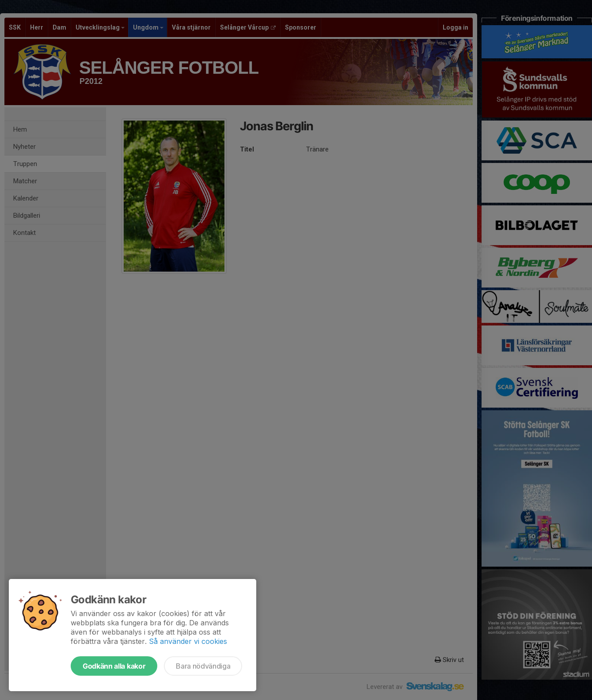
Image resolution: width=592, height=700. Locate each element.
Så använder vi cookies (188, 641)
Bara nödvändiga (203, 666)
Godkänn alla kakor (114, 666)
